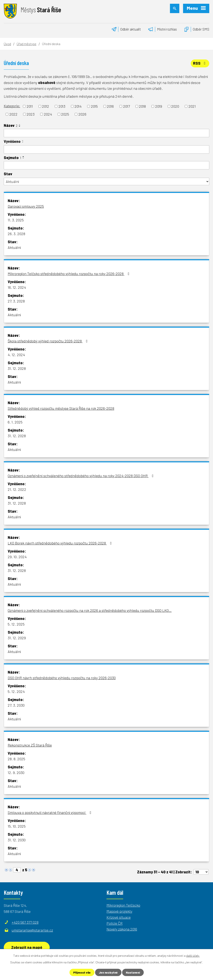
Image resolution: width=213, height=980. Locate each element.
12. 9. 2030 (16, 773)
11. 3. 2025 (16, 220)
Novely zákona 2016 (122, 929)
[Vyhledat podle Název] (106, 133)
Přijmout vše (82, 972)
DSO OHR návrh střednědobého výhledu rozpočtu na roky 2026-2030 (62, 678)
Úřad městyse (27, 44)
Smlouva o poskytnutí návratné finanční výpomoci (50, 812)
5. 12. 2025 (16, 624)
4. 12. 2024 (16, 355)
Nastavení (133, 972)
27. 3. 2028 (16, 301)
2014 (78, 106)
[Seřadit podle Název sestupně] (20, 126)
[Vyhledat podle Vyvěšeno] (106, 149)
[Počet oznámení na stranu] (201, 872)
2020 (175, 106)
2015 (94, 106)
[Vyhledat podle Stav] (106, 182)
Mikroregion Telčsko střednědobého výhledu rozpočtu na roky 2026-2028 (69, 274)
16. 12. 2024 (17, 287)
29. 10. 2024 (17, 557)
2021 (192, 106)
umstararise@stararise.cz (32, 930)
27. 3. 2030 (16, 705)
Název (11, 125)
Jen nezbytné (108, 972)
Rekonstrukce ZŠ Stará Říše (30, 745)
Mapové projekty (119, 911)
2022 (13, 114)
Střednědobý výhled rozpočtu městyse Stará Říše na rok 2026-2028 (61, 408)
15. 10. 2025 (17, 826)
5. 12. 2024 (16, 691)
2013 (62, 106)
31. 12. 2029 (17, 638)
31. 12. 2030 (17, 840)
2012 (46, 106)
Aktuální (14, 247)
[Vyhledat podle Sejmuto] (106, 165)
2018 (142, 106)
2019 (159, 106)
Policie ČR (115, 923)
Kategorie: (12, 106)
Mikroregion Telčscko (123, 905)
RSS (200, 63)
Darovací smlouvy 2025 (26, 206)
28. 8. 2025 (16, 759)
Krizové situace (119, 917)
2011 (30, 106)
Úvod (7, 44)
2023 (31, 114)
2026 (82, 114)
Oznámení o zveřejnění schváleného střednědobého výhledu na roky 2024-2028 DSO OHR (81, 476)
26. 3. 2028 (16, 234)
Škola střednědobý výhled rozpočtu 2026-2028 (48, 341)
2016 (110, 106)
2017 (126, 106)
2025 (65, 114)
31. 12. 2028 (17, 368)
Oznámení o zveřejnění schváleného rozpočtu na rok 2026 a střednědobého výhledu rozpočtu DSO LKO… (90, 610)
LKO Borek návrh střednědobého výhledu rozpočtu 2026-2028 (61, 543)
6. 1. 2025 (15, 422)
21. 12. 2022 (17, 489)
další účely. (193, 956)
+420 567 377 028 (25, 922)
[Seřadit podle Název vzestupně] (20, 125)
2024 (48, 114)
